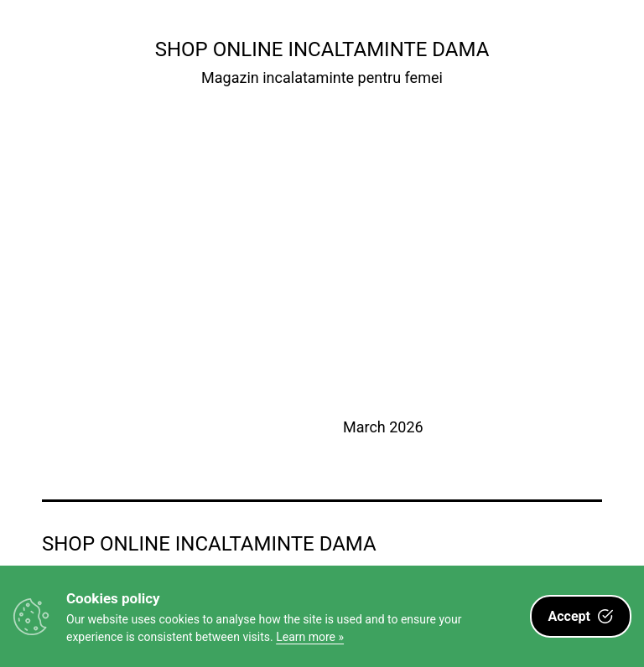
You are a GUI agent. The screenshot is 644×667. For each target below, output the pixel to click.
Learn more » (310, 637)
